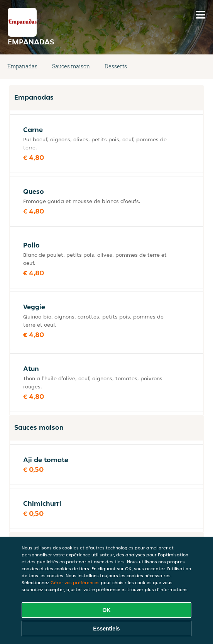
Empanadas (22, 66)
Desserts (116, 66)
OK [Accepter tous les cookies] (107, 610)
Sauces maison (71, 66)
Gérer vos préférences (75, 582)
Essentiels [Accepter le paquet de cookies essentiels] (106, 629)
